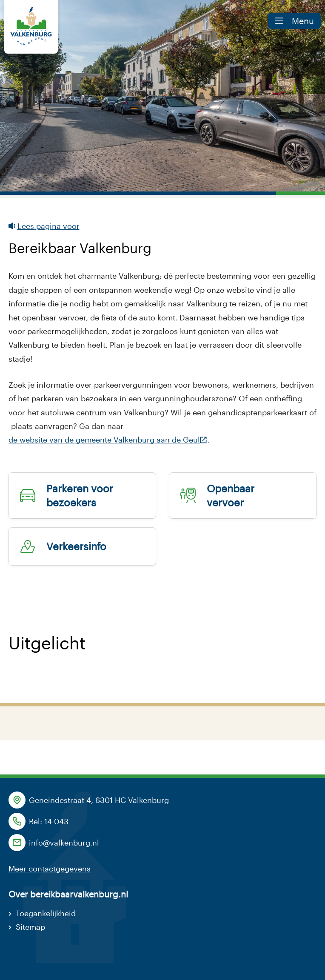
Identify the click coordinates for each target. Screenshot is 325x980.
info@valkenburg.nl (64, 843)
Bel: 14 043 (49, 821)
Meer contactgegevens (50, 869)
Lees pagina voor (44, 226)
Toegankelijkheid (46, 913)
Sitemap (30, 927)
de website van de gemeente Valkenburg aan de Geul (104, 441)
